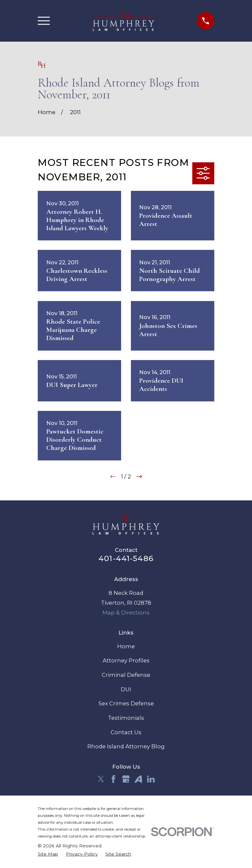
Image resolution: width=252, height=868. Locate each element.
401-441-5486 (126, 558)
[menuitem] (48, 854)
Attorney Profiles (126, 660)
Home (126, 646)
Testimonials (126, 718)
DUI (126, 689)
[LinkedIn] (151, 779)
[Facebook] (113, 779)
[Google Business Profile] (126, 779)
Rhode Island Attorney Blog (126, 746)
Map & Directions (126, 613)
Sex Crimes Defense (126, 703)
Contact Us (126, 732)
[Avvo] (138, 779)
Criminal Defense (126, 675)
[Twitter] (101, 779)
